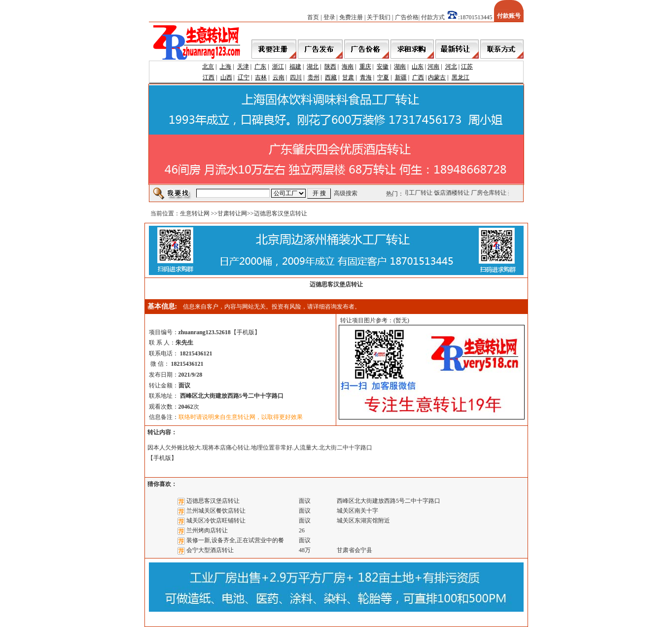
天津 (243, 67)
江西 (209, 77)
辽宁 (244, 77)
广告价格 (407, 17)
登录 (329, 17)
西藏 (331, 77)
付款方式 (433, 17)
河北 (451, 67)
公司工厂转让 (416, 193)
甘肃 (348, 77)
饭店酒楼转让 (453, 193)
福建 (295, 67)
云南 (279, 77)
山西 (226, 77)
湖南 (400, 67)
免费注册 (351, 17)
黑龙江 (460, 77)
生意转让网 (195, 213)
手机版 (246, 332)
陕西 (330, 67)
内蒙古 (437, 77)
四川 (296, 77)
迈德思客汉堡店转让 (213, 501)
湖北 (313, 67)
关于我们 (379, 17)
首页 (313, 17)
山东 (418, 67)
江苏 (467, 67)
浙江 (278, 67)
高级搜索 (346, 193)
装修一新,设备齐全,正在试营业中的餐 (235, 540)
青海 (366, 77)
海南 (348, 67)
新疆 (401, 77)
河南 (433, 67)
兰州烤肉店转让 (207, 530)
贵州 (314, 77)
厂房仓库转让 (490, 193)
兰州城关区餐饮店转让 (216, 511)
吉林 (261, 77)
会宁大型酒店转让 (210, 550)
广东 (260, 67)
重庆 (365, 67)
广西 (418, 77)
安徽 (383, 67)
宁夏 (383, 77)
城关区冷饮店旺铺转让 (216, 521)
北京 (208, 67)
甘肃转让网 (232, 213)
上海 (225, 67)
